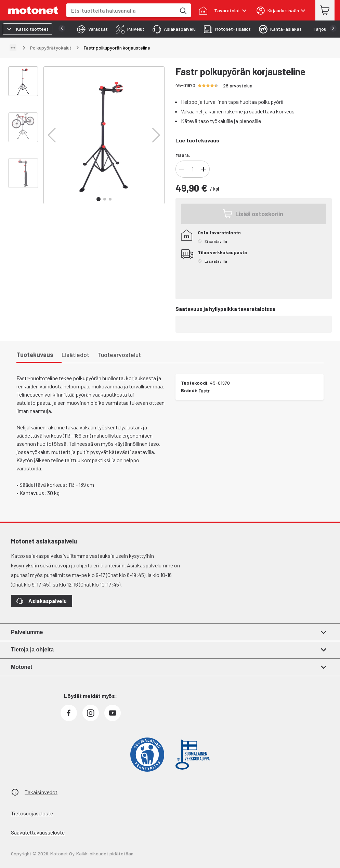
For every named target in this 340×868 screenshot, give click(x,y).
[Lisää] (204, 169)
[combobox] (121, 10)
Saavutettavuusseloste (38, 832)
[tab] (77, 29)
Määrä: (183, 155)
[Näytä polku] (13, 48)
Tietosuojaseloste (32, 813)
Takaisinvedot (41, 792)
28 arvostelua (238, 86)
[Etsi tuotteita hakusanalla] (183, 10)
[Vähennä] (182, 169)
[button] (52, 135)
